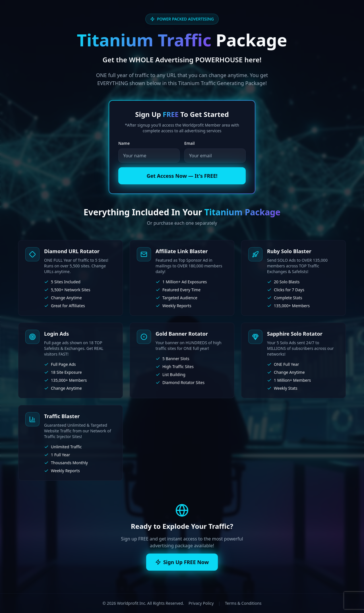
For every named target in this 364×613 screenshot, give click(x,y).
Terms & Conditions (243, 603)
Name (124, 143)
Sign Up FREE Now (182, 562)
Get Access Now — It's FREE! (182, 176)
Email (190, 143)
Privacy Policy (201, 603)
